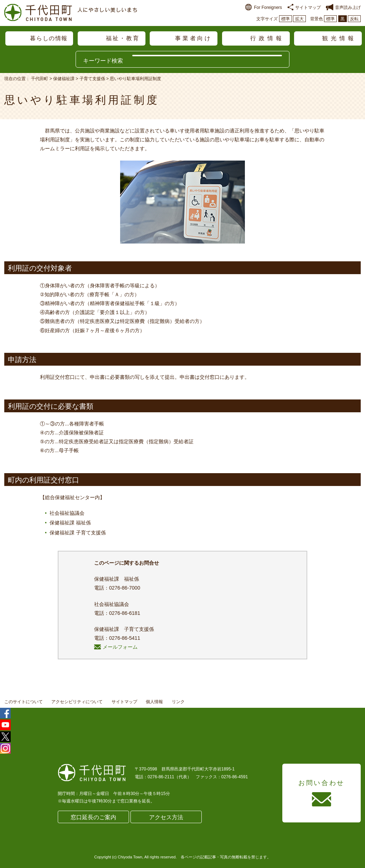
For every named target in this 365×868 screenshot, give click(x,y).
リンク (178, 702)
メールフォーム (116, 647)
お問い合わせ (322, 783)
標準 (286, 19)
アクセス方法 (166, 817)
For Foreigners (264, 7)
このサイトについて (24, 702)
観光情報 (339, 38)
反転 (354, 19)
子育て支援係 (92, 79)
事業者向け (194, 38)
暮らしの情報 (49, 38)
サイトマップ (304, 7)
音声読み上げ (343, 7)
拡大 (299, 19)
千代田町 (40, 79)
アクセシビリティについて (77, 702)
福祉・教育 (123, 38)
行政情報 (267, 38)
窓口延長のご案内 (93, 817)
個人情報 (154, 702)
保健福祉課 (64, 79)
